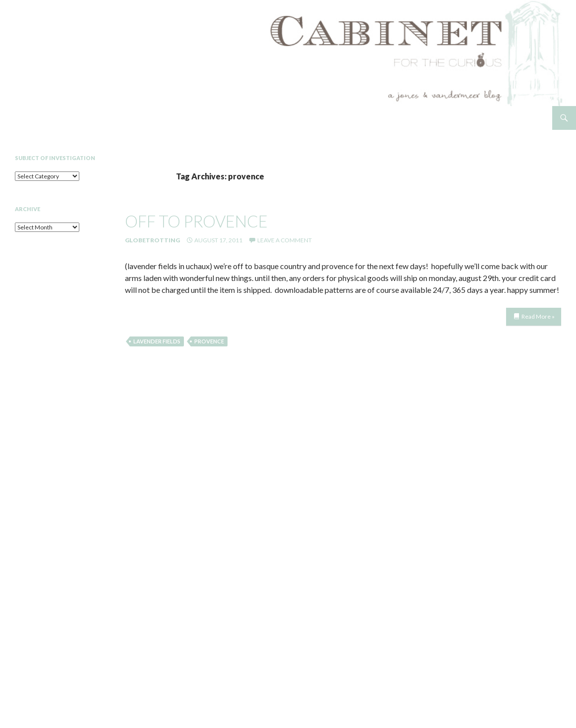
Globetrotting (152, 240)
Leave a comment (285, 240)
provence (209, 341)
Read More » (538, 316)
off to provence (196, 221)
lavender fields (157, 341)
